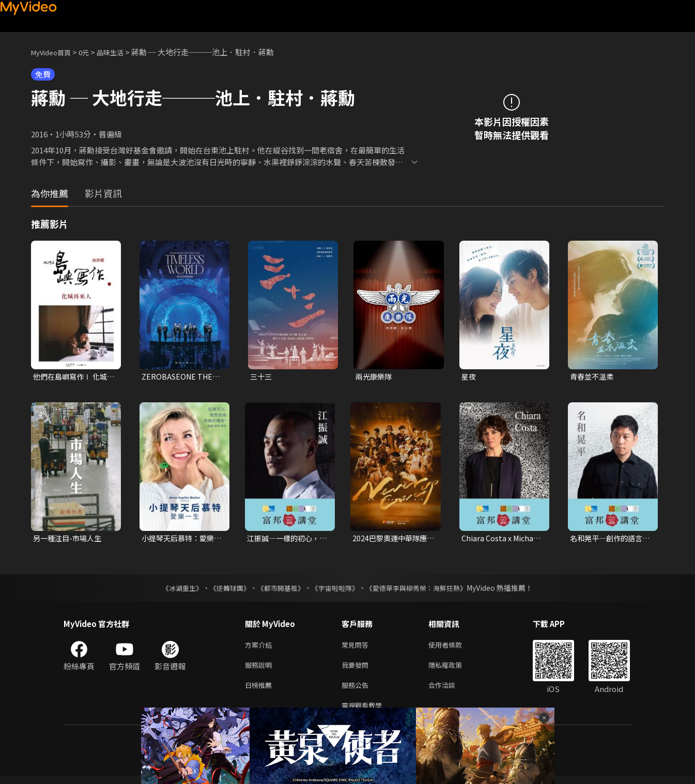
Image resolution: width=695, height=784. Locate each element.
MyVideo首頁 (55, 52)
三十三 (262, 377)
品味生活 (121, 52)
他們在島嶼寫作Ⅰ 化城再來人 (73, 377)
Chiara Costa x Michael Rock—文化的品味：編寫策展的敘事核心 (502, 540)
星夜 (469, 377)
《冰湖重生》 (174, 590)
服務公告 (357, 691)
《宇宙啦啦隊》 (336, 590)
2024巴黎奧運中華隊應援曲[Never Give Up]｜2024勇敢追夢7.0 (392, 540)
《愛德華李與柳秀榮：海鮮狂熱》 (423, 590)
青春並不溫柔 (593, 377)
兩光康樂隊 (375, 377)
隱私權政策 (454, 669)
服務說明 (260, 669)
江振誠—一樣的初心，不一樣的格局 (286, 540)
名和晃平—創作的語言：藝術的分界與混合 (609, 540)
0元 (92, 52)
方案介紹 (260, 647)
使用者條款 (454, 647)
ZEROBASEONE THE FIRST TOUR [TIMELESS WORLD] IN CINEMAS (179, 377)
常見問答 (357, 647)
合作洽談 (450, 691)
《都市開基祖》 (279, 590)
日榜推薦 (260, 691)
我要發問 (357, 669)
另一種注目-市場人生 (69, 539)
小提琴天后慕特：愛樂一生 (180, 540)
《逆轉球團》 (224, 590)
